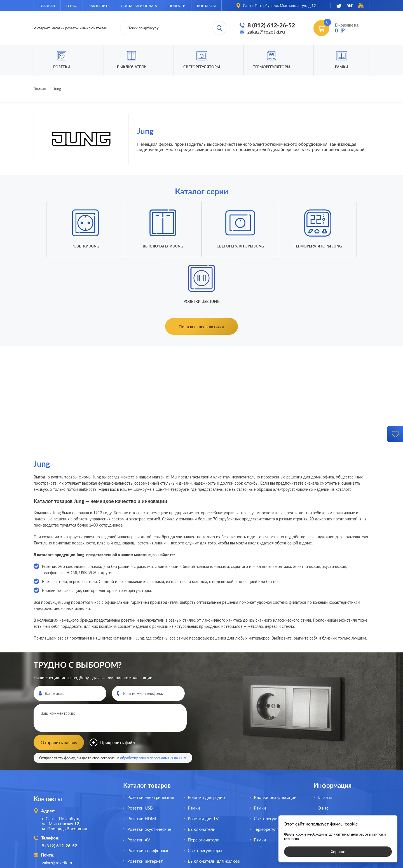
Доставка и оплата (139, 6)
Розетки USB (140, 753)
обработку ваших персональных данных (153, 702)
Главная (47, 6)
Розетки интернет (145, 806)
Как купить (99, 6)
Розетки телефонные (148, 795)
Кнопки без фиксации (275, 742)
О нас (72, 6)
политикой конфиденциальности (243, 863)
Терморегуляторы (272, 67)
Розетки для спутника (149, 816)
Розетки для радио (206, 742)
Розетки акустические (149, 774)
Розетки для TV (203, 763)
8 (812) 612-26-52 (271, 25)
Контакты (206, 6)
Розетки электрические (151, 742)
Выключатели (202, 774)
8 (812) (60, 790)
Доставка (327, 774)
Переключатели (204, 784)
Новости (177, 6)
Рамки (342, 67)
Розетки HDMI (142, 763)
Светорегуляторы (202, 67)
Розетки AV (139, 784)
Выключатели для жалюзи (214, 806)
